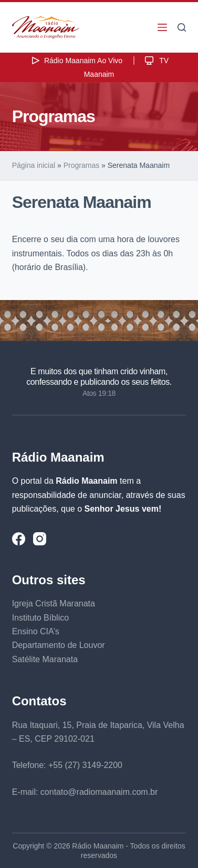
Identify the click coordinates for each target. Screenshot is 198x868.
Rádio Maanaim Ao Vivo (76, 61)
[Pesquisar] (182, 27)
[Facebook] (19, 539)
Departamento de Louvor (59, 645)
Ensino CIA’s (36, 631)
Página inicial (34, 165)
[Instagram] (40, 539)
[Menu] (162, 27)
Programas (81, 165)
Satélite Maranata (45, 659)
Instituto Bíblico (41, 618)
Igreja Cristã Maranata (54, 603)
